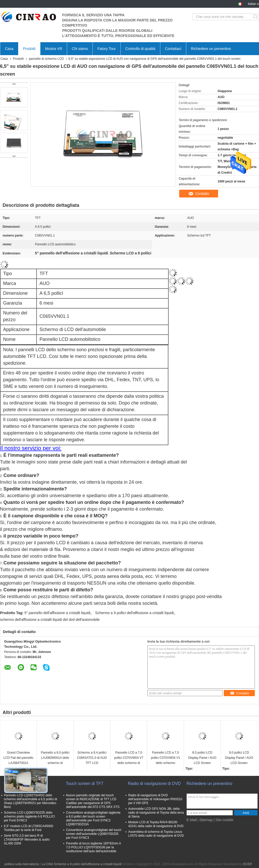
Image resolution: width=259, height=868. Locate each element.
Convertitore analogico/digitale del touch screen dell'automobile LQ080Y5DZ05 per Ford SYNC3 (94, 834)
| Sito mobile (223, 820)
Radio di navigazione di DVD (154, 784)
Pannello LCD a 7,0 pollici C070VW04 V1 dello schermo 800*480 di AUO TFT (166, 758)
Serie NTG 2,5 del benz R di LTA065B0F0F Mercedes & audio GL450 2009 (27, 840)
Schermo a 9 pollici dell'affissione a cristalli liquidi (134, 613)
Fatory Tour (107, 49)
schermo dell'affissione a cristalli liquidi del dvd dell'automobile (50, 620)
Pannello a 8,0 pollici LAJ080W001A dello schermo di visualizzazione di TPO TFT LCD (55, 758)
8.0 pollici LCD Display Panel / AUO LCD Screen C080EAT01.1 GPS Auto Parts (202, 758)
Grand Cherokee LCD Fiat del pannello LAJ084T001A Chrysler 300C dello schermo (18, 758)
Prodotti (29, 49)
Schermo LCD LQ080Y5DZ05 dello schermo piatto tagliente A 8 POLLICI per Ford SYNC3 (29, 816)
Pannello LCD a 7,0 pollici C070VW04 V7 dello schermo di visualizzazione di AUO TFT (129, 758)
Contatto (202, 194)
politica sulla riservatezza (22, 864)
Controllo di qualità (140, 49)
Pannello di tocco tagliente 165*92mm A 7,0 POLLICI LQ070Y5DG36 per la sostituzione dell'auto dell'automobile (93, 847)
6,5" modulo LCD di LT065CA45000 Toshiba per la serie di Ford (28, 828)
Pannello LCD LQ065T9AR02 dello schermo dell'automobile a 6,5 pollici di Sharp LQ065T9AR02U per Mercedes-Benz (30, 801)
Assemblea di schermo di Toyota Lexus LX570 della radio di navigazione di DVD (156, 834)
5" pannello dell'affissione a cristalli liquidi (57, 613)
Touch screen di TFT (85, 784)
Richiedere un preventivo (211, 49)
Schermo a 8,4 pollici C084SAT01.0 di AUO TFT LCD (92, 758)
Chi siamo (80, 49)
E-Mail (192, 820)
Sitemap (206, 820)
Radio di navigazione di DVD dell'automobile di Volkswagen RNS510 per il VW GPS (155, 799)
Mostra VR (54, 49)
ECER (247, 864)
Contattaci (173, 49)
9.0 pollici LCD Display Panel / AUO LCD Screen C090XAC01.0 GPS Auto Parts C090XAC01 (239, 758)
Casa (9, 49)
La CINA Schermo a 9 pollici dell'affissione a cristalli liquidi (82, 864)
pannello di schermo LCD (46, 59)
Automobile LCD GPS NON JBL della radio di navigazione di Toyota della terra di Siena (156, 813)
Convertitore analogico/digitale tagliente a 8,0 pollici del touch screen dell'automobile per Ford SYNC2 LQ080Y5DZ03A (93, 818)
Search (256, 17)
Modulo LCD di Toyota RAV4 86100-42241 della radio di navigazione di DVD (156, 824)
